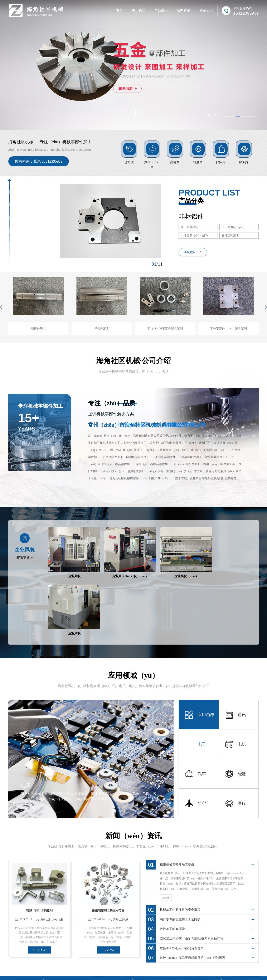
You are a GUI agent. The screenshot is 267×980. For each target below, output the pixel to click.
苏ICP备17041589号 (165, 971)
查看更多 (189, 252)
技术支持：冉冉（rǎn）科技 (197, 971)
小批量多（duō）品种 (195, 235)
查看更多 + (25, 558)
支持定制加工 (230, 235)
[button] (230, 115)
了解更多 (32, 746)
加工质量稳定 (190, 227)
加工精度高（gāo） (234, 227)
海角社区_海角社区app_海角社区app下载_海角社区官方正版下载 (41, 978)
